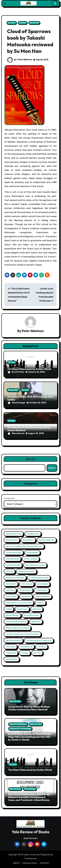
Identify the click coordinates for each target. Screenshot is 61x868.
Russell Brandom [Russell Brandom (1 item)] (32, 615)
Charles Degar (16, 403)
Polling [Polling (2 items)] (9, 609)
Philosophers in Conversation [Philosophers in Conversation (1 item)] (19, 603)
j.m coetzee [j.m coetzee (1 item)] (27, 584)
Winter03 (34, 23)
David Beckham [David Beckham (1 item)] (12, 559)
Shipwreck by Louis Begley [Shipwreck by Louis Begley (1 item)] (17, 628)
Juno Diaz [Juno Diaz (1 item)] (10, 590)
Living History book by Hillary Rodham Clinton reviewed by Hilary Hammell (29, 708)
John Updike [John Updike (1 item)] (43, 584)
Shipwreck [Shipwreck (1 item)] (36, 622)
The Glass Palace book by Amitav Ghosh (29, 369)
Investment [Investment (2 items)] (11, 584)
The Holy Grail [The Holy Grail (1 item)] (26, 647)
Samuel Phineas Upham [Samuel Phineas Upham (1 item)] (16, 622)
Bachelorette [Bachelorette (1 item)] (12, 540)
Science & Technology (20, 729)
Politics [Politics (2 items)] (40, 603)
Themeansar (30, 858)
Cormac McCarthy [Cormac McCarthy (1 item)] (14, 553)
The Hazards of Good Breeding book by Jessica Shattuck (29, 429)
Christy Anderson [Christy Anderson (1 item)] (47, 540)
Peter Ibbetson (25, 60)
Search (31, 459)
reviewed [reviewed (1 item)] (37, 609)
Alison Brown (16, 433)
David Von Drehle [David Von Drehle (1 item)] (13, 565)
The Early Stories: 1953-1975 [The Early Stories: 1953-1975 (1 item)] (39, 640)
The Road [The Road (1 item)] (42, 647)
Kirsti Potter (16, 372)
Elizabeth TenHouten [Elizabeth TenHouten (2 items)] (15, 578)
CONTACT (45, 863)
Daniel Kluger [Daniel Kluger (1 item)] (32, 553)
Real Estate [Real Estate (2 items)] (22, 609)
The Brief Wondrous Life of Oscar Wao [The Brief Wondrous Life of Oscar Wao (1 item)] (22, 634)
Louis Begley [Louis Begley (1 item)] (42, 590)
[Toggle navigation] (5, 3)
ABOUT (17, 863)
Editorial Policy (30, 863)
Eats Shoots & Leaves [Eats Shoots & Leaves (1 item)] (35, 565)
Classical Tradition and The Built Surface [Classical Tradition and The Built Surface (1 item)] (24, 546)
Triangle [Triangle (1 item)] (25, 653)
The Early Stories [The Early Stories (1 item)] (13, 640)
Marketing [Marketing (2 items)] (26, 596)
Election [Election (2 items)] (9, 571)
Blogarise (45, 855)
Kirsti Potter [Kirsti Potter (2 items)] (25, 590)
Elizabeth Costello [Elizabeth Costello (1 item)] (26, 571)
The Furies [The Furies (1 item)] (10, 647)
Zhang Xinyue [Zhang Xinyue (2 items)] (12, 659)
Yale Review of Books (30, 832)
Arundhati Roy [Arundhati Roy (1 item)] (33, 534)
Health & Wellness (18, 724)
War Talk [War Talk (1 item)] (37, 653)
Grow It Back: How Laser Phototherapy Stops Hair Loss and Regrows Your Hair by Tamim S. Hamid (30, 737)
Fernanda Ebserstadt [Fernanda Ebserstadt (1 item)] (39, 578)
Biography (13, 390)
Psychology (30, 789)
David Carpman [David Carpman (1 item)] (31, 559)
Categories (9, 498)
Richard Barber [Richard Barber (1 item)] (12, 615)
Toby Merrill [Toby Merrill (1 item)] (11, 653)
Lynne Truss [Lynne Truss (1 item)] (11, 596)
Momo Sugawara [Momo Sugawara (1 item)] (43, 596)
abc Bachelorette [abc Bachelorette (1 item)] (14, 534)
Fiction (22, 23)
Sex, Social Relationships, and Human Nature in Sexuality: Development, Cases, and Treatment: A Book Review (29, 797)
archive (12, 23)
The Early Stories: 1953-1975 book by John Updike (30, 398)
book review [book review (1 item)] (28, 540)
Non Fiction (15, 701)
